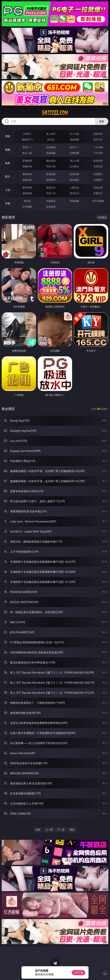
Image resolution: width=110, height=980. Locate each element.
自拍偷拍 (51, 147)
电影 (8, 163)
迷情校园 (27, 193)
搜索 (102, 121)
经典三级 (51, 166)
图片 (8, 176)
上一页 (49, 830)
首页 (38, 830)
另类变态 (98, 166)
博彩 (8, 136)
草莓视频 (74, 201)
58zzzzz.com (55, 113)
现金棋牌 (74, 139)
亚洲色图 (51, 174)
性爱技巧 (98, 193)
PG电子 (27, 134)
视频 (8, 150)
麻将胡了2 (27, 139)
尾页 (72, 830)
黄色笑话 (74, 193)
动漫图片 (98, 174)
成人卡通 (74, 161)
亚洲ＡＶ (27, 147)
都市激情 (27, 187)
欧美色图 (74, 174)
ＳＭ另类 (98, 153)
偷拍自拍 (51, 161)
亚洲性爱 (27, 161)
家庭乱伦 (51, 187)
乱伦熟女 (74, 166)
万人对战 (74, 134)
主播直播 (74, 153)
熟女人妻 (27, 153)
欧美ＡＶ (74, 147)
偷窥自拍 (27, 174)
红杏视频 (27, 207)
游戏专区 (98, 134)
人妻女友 (74, 187)
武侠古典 (98, 187)
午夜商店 (51, 201)
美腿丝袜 (27, 180)
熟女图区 (74, 180)
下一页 (61, 830)
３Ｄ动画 (98, 147)
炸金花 (51, 139)
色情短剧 (51, 207)
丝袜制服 (51, 153)
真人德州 (51, 134)
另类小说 (51, 193)
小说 (8, 190)
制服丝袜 (27, 166)
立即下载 (78, 973)
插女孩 (27, 201)
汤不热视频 (98, 201)
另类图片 (98, 180)
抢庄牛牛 (98, 139)
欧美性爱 (98, 161)
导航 (8, 203)
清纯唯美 (51, 180)
